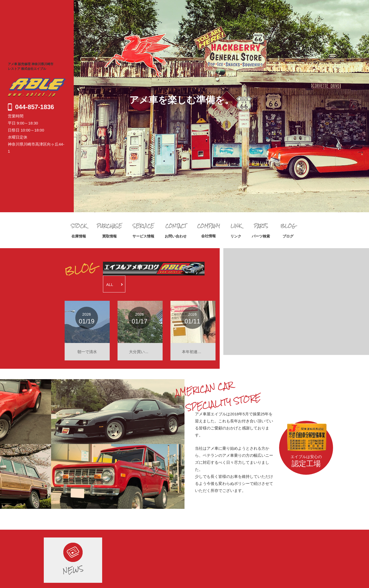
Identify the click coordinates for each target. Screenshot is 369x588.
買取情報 (109, 230)
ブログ (288, 230)
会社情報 (208, 230)
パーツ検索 (261, 230)
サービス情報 (143, 230)
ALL (115, 284)
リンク (236, 230)
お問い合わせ (176, 230)
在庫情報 (79, 230)
